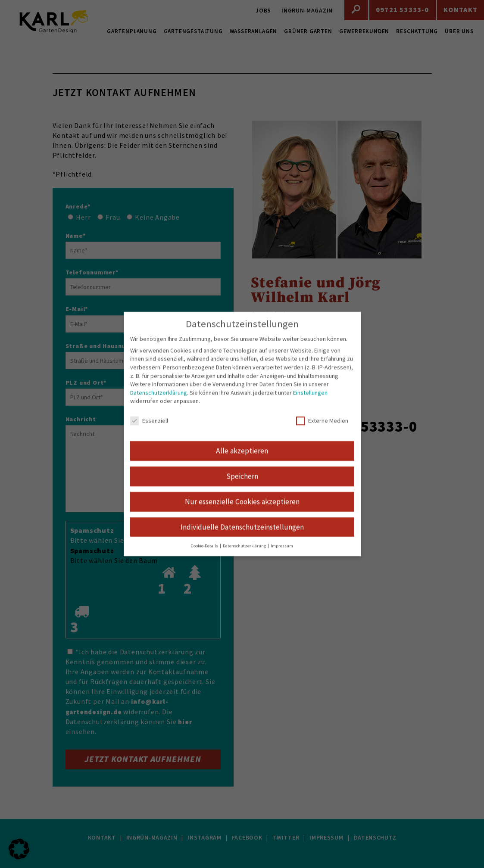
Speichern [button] (242, 484)
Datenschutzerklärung (159, 401)
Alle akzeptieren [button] (242, 459)
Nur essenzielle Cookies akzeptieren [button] (242, 510)
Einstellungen (310, 401)
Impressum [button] (282, 554)
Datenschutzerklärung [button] (245, 554)
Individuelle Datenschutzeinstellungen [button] (242, 535)
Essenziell (149, 429)
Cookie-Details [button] (205, 554)
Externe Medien (322, 429)
